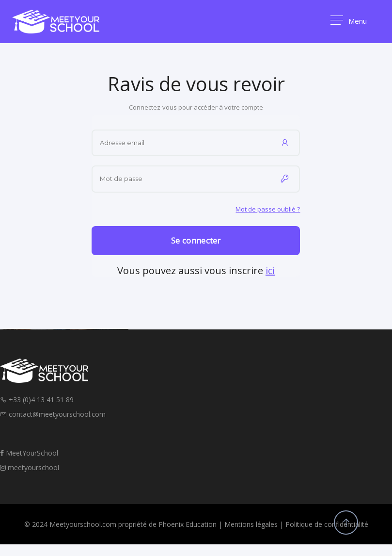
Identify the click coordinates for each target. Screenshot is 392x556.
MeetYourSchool (29, 453)
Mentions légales (251, 524)
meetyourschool (30, 467)
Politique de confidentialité (327, 524)
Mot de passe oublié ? (268, 209)
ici (270, 270)
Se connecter (196, 240)
